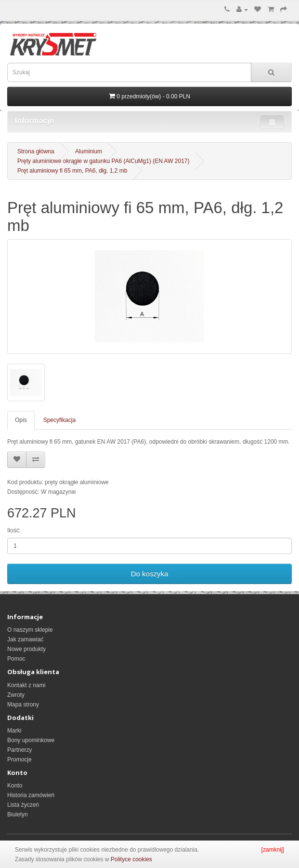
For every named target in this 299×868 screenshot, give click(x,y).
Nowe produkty (26, 649)
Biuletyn (18, 814)
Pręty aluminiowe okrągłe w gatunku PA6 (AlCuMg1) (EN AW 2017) (104, 161)
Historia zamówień (31, 795)
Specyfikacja (59, 420)
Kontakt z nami (26, 685)
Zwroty (16, 695)
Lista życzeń (23, 805)
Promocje (19, 759)
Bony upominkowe (31, 740)
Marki (14, 731)
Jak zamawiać (25, 639)
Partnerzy (19, 750)
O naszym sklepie (30, 630)
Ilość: (14, 530)
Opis (21, 420)
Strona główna (36, 151)
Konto (15, 786)
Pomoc (16, 659)
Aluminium (89, 151)
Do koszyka (150, 574)
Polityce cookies (131, 859)
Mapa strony (23, 705)
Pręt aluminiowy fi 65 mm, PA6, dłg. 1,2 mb (72, 171)
